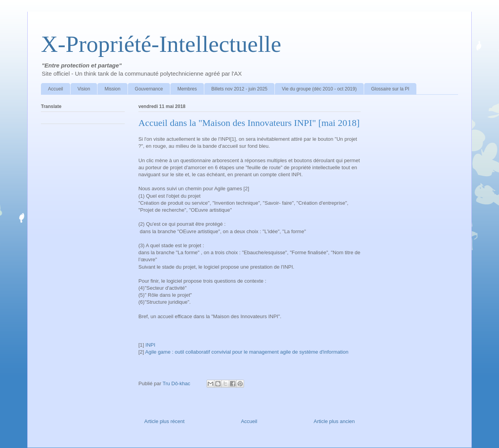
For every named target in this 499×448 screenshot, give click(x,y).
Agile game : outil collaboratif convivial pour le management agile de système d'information (247, 352)
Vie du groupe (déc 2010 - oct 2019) (319, 89)
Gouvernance (149, 89)
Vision (84, 89)
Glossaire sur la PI (390, 89)
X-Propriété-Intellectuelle (161, 44)
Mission (112, 89)
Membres (187, 89)
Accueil (56, 89)
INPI (150, 345)
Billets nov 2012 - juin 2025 (239, 89)
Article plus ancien (334, 421)
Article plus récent (164, 421)
